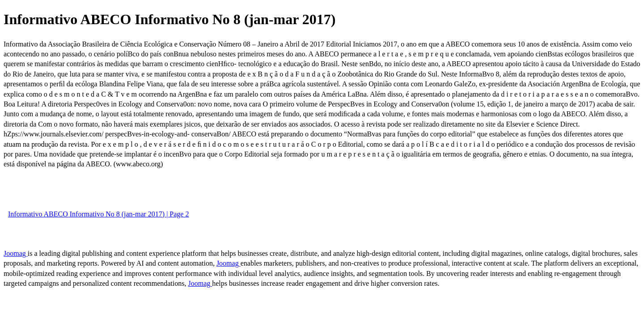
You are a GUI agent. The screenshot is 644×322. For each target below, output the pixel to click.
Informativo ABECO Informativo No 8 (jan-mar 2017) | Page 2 (98, 214)
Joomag (16, 253)
